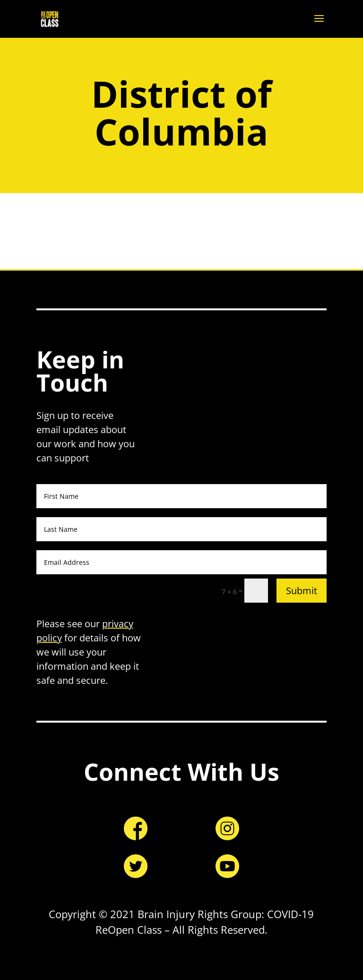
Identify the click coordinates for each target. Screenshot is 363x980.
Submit (302, 591)
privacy (118, 624)
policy (49, 638)
